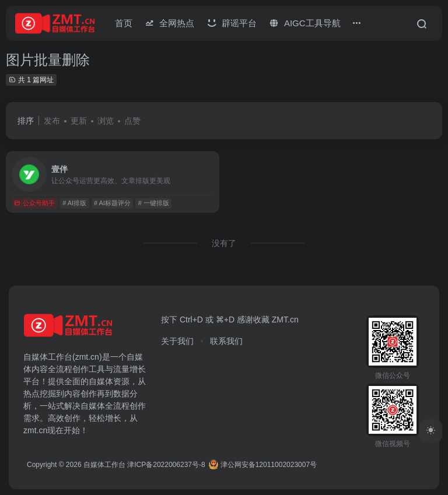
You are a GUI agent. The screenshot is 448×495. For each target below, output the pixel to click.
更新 (79, 121)
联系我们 (226, 341)
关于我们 (177, 341)
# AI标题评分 (112, 203)
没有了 (224, 243)
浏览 (106, 121)
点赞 (132, 121)
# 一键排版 (154, 203)
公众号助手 (34, 203)
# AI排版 (74, 203)
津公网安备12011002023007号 (263, 465)
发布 (52, 121)
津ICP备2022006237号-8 (166, 465)
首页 (124, 23)
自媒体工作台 (104, 465)
